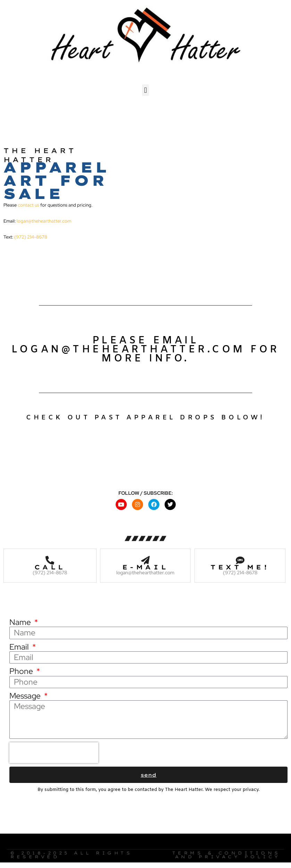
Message (26, 695)
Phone (22, 670)
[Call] (50, 558)
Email (20, 646)
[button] (145, 89)
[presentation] (54, 751)
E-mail (145, 565)
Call (50, 565)
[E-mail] (145, 558)
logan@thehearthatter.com (44, 220)
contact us (28, 204)
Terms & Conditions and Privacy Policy (226, 853)
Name (21, 621)
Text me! (240, 565)
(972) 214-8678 (31, 236)
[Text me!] (240, 558)
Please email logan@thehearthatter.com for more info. (145, 348)
